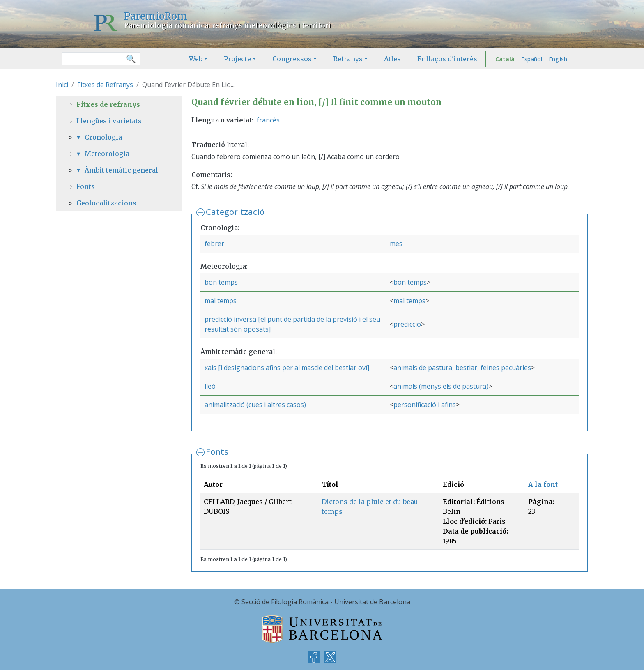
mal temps (221, 301)
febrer (214, 244)
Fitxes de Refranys (105, 85)
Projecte (237, 59)
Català (505, 59)
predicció (407, 324)
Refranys (348, 59)
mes (396, 244)
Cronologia (103, 137)
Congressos (292, 59)
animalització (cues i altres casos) (255, 405)
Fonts (217, 452)
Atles (392, 59)
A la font (543, 484)
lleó (210, 386)
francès (268, 120)
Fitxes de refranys (108, 104)
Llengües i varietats (109, 121)
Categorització (235, 212)
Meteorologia (107, 154)
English (558, 59)
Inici (62, 85)
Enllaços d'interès (447, 59)
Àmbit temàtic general (121, 170)
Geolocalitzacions (106, 203)
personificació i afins (425, 405)
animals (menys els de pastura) (441, 386)
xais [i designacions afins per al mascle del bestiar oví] (287, 368)
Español (532, 59)
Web (196, 59)
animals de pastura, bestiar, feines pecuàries (462, 368)
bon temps (221, 282)
